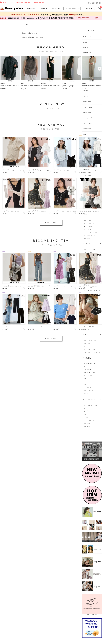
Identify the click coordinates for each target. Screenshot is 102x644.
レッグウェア (88, 388)
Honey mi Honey (89, 118)
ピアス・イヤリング (90, 349)
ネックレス (87, 343)
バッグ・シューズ (89, 420)
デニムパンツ (88, 285)
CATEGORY (31, 9)
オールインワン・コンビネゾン (93, 291)
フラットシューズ (89, 326)
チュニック (87, 238)
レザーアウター (88, 176)
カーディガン (88, 229)
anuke (85, 42)
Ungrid (86, 96)
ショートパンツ (88, 288)
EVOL (85, 134)
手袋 (85, 379)
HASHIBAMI (88, 112)
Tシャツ (86, 214)
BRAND (44, 9)
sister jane (87, 102)
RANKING (56, 9)
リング (86, 346)
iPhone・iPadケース (90, 391)
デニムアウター (88, 173)
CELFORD (87, 53)
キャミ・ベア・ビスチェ (91, 232)
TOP (26, 25)
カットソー (87, 217)
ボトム (86, 417)
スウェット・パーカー (90, 235)
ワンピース (87, 414)
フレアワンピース (89, 252)
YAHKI (86, 91)
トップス (87, 411)
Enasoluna (87, 129)
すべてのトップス (89, 211)
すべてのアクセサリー (90, 340)
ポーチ (86, 382)
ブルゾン (87, 170)
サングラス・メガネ (90, 373)
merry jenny (88, 107)
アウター (87, 408)
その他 (86, 394)
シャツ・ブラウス (89, 223)
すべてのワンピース (90, 249)
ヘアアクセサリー (89, 370)
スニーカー (87, 329)
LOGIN (89, 9)
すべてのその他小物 (90, 364)
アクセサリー (88, 423)
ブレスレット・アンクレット (92, 352)
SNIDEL (86, 47)
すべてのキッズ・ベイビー (91, 405)
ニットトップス (88, 226)
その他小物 (87, 426)
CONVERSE (88, 123)
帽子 (85, 367)
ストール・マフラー (90, 376)
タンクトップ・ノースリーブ (92, 220)
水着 (85, 385)
